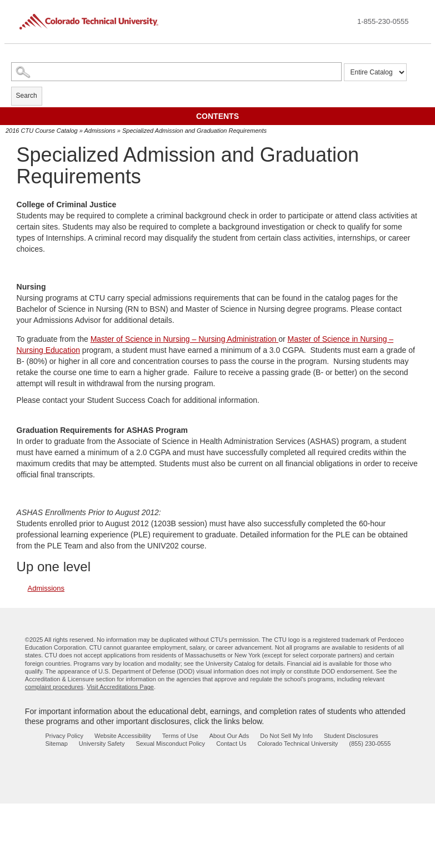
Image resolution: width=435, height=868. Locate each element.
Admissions (99, 131)
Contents (217, 116)
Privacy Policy (64, 736)
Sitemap (57, 744)
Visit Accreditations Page (120, 687)
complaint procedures (54, 687)
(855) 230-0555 (370, 744)
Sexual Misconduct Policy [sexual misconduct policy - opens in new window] (170, 744)
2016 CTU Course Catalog (42, 131)
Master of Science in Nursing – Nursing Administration (184, 339)
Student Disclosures (351, 736)
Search (27, 96)
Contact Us (231, 744)
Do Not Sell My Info (286, 736)
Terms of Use (180, 736)
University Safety (102, 744)
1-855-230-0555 (383, 21)
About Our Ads (229, 736)
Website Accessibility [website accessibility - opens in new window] (123, 736)
